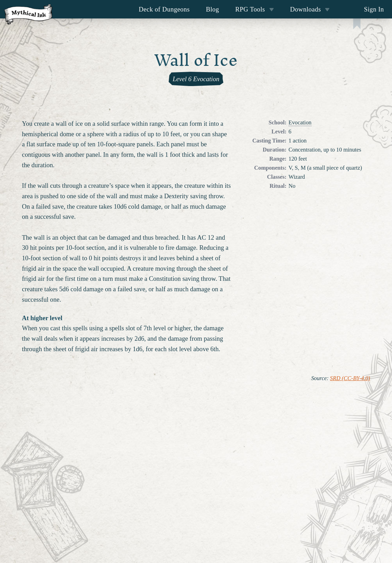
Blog (212, 9)
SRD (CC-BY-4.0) (350, 378)
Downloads (310, 9)
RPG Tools (255, 9)
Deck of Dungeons (164, 9)
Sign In (374, 9)
